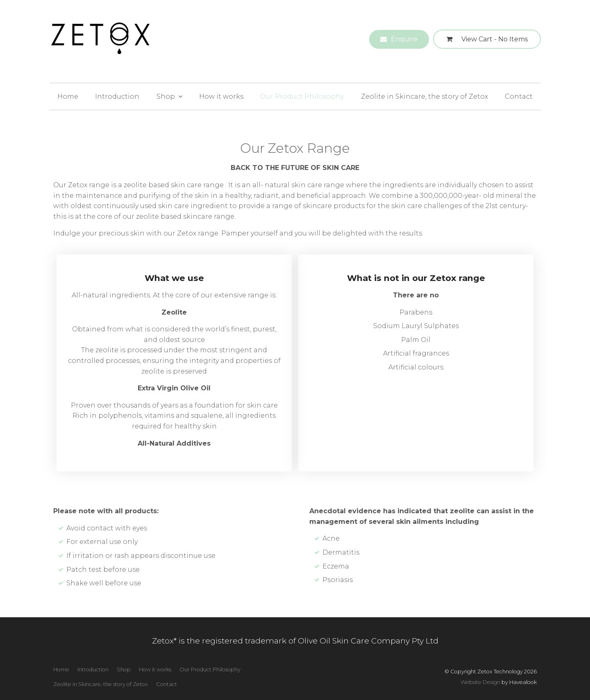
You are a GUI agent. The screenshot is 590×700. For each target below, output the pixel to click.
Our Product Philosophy (302, 96)
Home (68, 96)
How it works (221, 96)
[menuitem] (61, 670)
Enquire (404, 39)
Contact (519, 96)
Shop (166, 96)
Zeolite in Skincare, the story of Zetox (424, 96)
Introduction (117, 96)
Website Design (480, 682)
